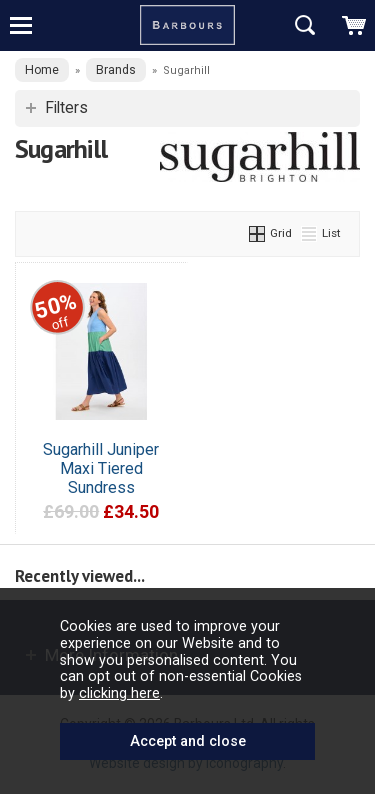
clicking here (119, 693)
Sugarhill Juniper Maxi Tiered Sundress (101, 468)
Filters (66, 108)
